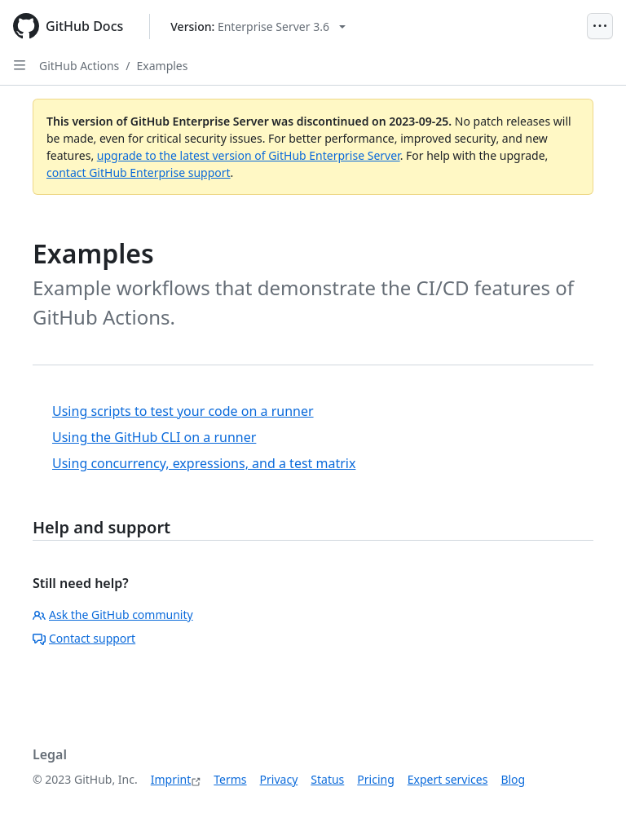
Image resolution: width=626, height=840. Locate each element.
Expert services (448, 779)
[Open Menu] (600, 26)
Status (327, 779)
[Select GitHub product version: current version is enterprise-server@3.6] (258, 27)
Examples (163, 66)
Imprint (171, 779)
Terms (230, 779)
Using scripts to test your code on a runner (183, 411)
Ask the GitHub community (113, 615)
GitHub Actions (79, 66)
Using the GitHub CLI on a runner (154, 437)
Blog (513, 779)
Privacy (279, 779)
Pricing (375, 779)
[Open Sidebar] (20, 65)
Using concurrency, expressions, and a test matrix (204, 463)
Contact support (84, 638)
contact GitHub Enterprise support (139, 172)
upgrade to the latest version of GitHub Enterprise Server (249, 155)
